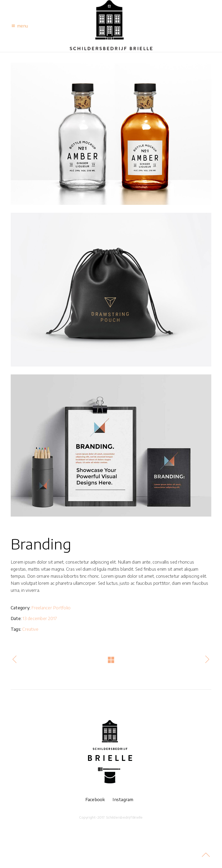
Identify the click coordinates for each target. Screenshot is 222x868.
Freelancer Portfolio (51, 608)
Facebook (97, 800)
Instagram (123, 800)
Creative (30, 629)
